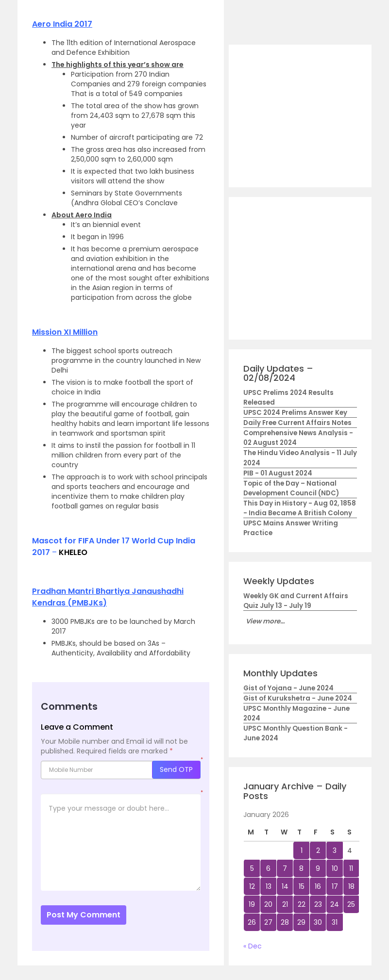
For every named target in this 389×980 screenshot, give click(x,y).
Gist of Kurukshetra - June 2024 (298, 698)
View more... (265, 621)
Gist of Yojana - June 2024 (288, 688)
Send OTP (176, 769)
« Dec (253, 946)
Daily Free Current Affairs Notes (297, 423)
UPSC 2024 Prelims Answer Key (295, 413)
